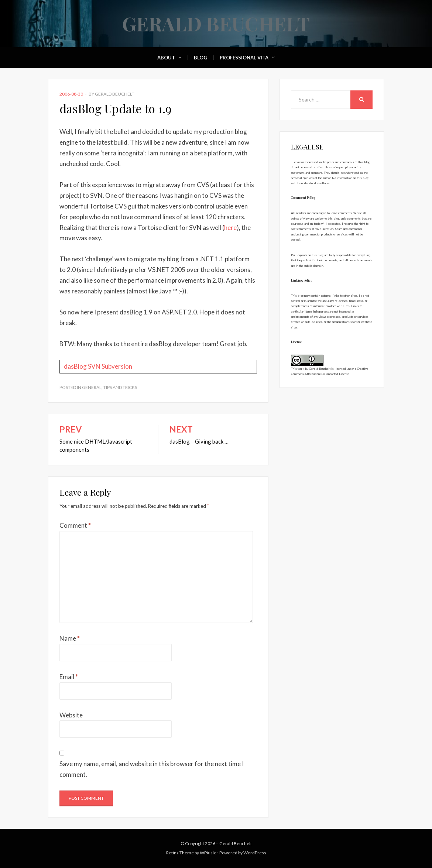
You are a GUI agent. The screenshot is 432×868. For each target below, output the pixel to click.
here (230, 228)
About (166, 58)
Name (70, 638)
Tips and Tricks (120, 387)
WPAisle (208, 853)
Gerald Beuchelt (216, 23)
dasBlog (75, 366)
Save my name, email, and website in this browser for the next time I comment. (152, 769)
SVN (94, 366)
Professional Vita (244, 58)
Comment (75, 525)
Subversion (117, 366)
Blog (200, 58)
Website (71, 715)
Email (69, 677)
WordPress (255, 853)
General (92, 387)
